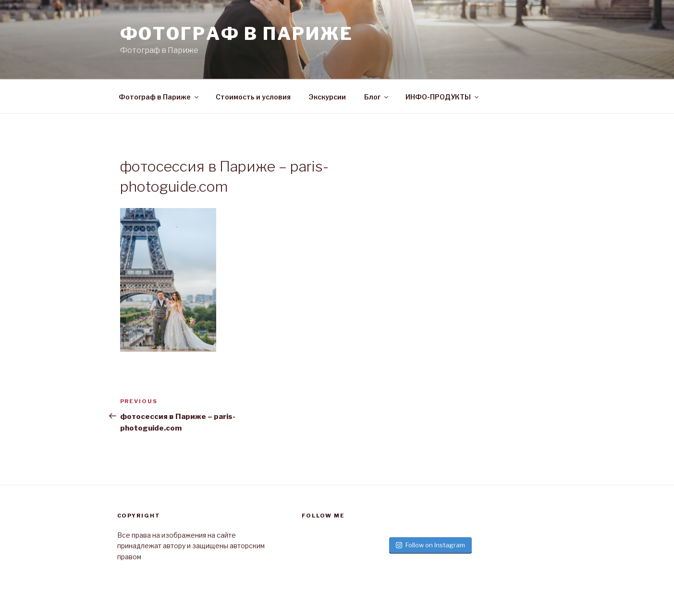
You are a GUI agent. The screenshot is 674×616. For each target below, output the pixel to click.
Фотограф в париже (237, 34)
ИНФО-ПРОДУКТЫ (443, 97)
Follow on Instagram (430, 545)
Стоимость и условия (253, 97)
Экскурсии (327, 97)
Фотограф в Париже (159, 97)
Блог (377, 97)
